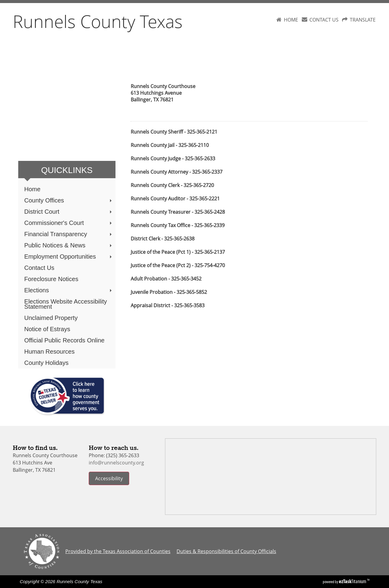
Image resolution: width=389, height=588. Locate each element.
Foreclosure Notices (51, 279)
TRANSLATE (363, 20)
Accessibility (109, 478)
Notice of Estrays (47, 329)
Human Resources (50, 352)
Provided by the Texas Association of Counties (118, 551)
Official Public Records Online (64, 340)
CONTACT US (324, 20)
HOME (291, 20)
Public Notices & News (69, 245)
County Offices (69, 200)
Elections (69, 290)
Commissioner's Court (69, 223)
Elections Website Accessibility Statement (66, 304)
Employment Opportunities (69, 257)
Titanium (353, 581)
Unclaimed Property (51, 318)
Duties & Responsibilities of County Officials (226, 551)
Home (32, 189)
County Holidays (46, 363)
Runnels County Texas (98, 21)
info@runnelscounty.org (116, 463)
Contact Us (39, 268)
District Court (69, 212)
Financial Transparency (69, 234)
